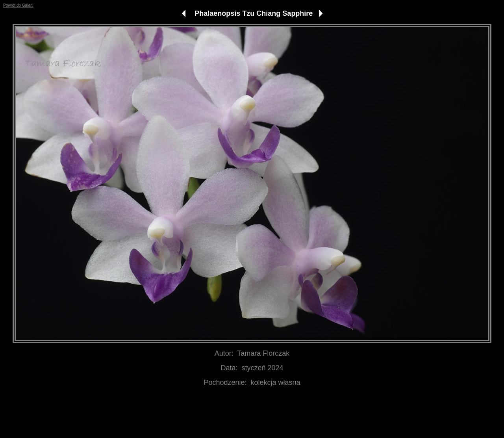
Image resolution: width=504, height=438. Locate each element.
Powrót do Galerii (18, 5)
